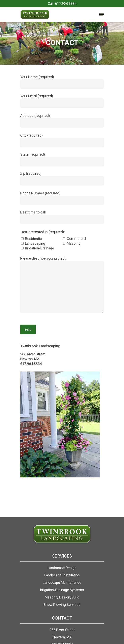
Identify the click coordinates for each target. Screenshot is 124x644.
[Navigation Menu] (102, 15)
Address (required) (62, 121)
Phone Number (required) (62, 198)
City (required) (62, 140)
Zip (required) (62, 178)
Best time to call (62, 217)
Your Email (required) (62, 101)
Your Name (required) (62, 82)
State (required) (62, 159)
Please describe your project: (62, 285)
